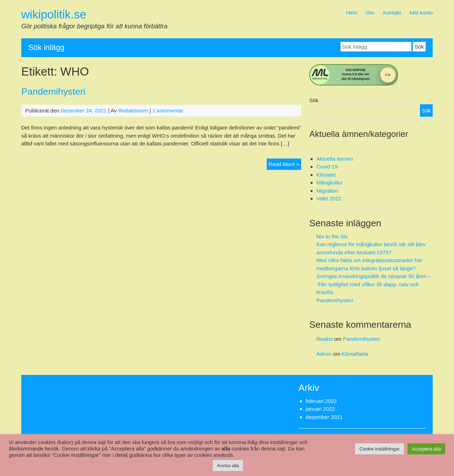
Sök (314, 100)
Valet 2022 (329, 198)
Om (370, 13)
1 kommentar (168, 110)
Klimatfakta (355, 354)
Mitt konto (421, 13)
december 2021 (324, 417)
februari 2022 (321, 401)
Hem (352, 13)
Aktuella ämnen (335, 159)
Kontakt (392, 13)
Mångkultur (330, 182)
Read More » (285, 164)
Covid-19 (327, 167)
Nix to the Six (332, 236)
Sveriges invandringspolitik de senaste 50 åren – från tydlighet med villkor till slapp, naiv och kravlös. (374, 284)
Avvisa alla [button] (228, 466)
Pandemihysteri (53, 92)
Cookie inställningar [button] (379, 449)
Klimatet (326, 175)
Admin (324, 354)
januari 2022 (320, 409)
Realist (325, 339)
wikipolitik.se (54, 14)
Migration (327, 191)
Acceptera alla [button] (426, 449)
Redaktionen (133, 110)
